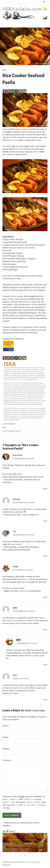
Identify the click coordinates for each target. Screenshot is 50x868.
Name (6, 726)
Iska (10, 364)
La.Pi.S (6, 431)
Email (6, 737)
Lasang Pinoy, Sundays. (13, 339)
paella (13, 431)
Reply (45, 489)
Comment (7, 760)
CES (14, 531)
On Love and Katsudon (30, 591)
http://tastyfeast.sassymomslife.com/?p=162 (23, 477)
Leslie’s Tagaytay (30, 515)
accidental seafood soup (13, 135)
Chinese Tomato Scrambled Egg (19, 847)
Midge (16, 566)
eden (28, 710)
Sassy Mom (18, 455)
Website (6, 749)
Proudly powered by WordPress (14, 862)
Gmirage (17, 499)
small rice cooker (11, 693)
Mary (15, 675)
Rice (4, 70)
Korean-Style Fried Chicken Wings (20, 838)
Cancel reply (38, 710)
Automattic (7, 865)
